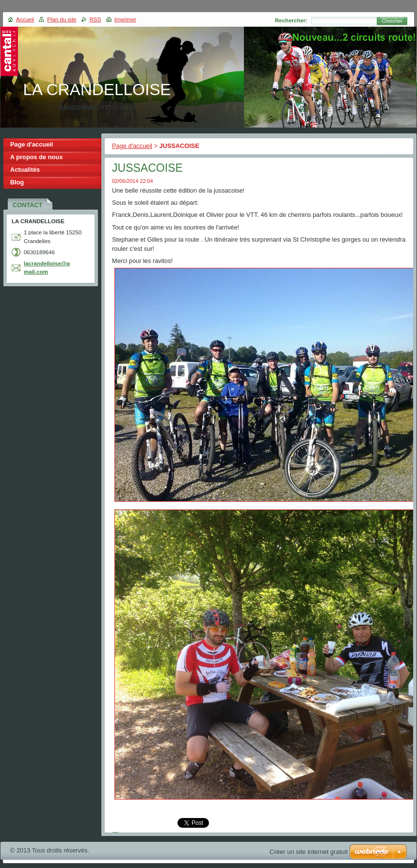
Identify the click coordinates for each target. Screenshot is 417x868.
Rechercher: (291, 20)
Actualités (25, 170)
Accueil (25, 19)
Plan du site (62, 19)
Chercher (392, 21)
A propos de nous (36, 157)
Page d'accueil (132, 146)
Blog (17, 182)
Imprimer (125, 19)
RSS (96, 19)
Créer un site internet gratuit (309, 852)
